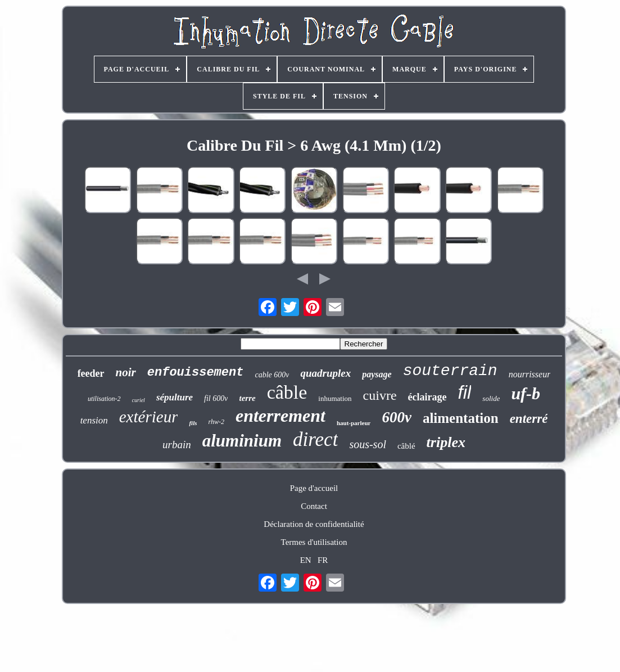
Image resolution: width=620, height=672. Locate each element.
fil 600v (216, 398)
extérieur (149, 417)
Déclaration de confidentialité (314, 524)
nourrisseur (530, 374)
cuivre (380, 395)
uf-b (526, 393)
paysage (377, 374)
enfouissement (196, 373)
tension (94, 420)
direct (315, 439)
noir (126, 372)
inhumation (335, 398)
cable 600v (272, 375)
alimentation (461, 418)
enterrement (280, 416)
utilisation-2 (104, 399)
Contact (314, 506)
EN (306, 560)
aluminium (242, 441)
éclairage (427, 397)
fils (193, 423)
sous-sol (368, 444)
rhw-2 (216, 422)
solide (491, 398)
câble (287, 392)
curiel (139, 400)
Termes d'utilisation (314, 542)
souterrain (450, 371)
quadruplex (325, 373)
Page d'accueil (314, 488)
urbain (177, 445)
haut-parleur (354, 423)
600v (396, 417)
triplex (446, 442)
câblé (406, 446)
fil (465, 392)
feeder (91, 373)
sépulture (175, 397)
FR (323, 560)
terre (247, 398)
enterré (529, 419)
